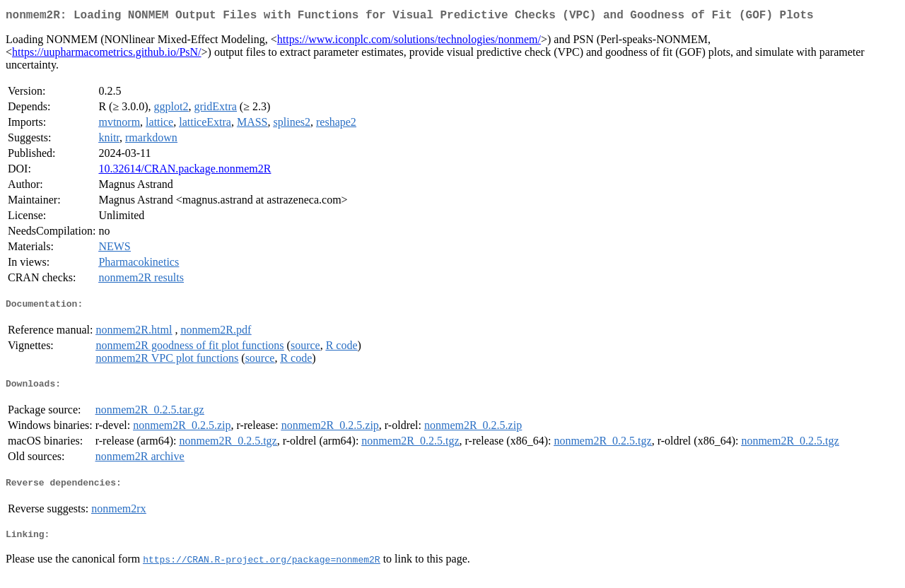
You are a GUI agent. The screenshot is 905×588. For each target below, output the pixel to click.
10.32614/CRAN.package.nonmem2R (185, 171)
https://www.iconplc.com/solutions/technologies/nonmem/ (409, 42)
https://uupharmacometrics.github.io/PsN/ (107, 55)
